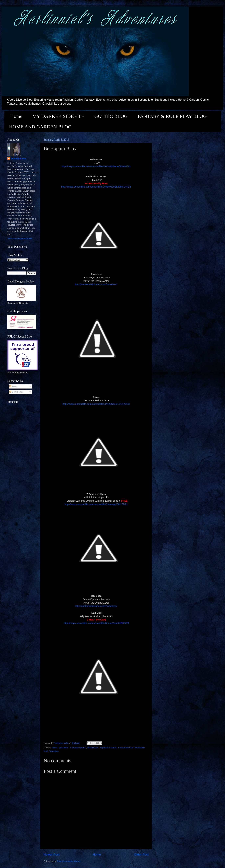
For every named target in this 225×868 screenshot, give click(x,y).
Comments (16, 392)
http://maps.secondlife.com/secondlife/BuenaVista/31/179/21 (96, 623)
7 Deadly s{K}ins (78, 748)
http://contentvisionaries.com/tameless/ (96, 284)
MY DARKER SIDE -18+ (58, 116)
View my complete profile (20, 238)
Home (16, 116)
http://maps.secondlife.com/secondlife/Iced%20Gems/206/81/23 (96, 166)
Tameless (54, 751)
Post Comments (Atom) (69, 861)
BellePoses (93, 748)
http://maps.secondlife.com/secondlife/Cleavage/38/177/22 (96, 504)
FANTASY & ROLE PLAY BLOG (172, 116)
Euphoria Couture (108, 748)
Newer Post (52, 854)
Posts (13, 386)
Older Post (141, 854)
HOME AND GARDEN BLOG (40, 127)
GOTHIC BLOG (111, 116)
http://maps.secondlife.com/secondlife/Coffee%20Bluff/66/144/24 (96, 187)
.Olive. (55, 748)
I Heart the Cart (126, 748)
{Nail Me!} (64, 748)
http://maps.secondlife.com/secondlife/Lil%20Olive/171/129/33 (96, 404)
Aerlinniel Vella (19, 159)
